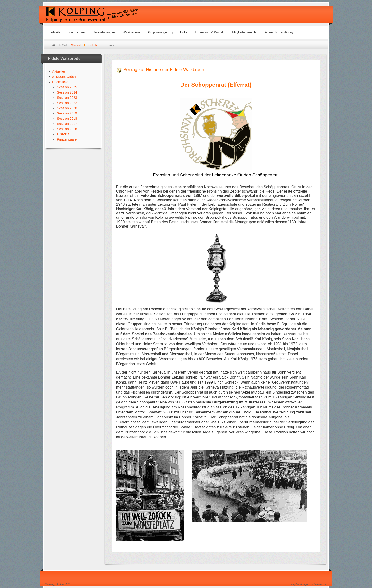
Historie (63, 134)
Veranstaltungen (104, 32)
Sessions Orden (64, 77)
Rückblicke (60, 82)
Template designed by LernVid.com (309, 584)
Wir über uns (131, 32)
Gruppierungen (158, 32)
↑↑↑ (317, 576)
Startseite (54, 32)
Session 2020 (67, 108)
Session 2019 (67, 113)
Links (184, 32)
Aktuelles (59, 71)
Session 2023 (67, 98)
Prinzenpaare (67, 139)
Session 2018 (67, 119)
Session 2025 (67, 87)
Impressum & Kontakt (210, 32)
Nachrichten (77, 32)
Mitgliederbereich (244, 32)
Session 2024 (67, 92)
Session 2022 (67, 103)
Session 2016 (67, 129)
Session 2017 (67, 124)
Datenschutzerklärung (279, 32)
